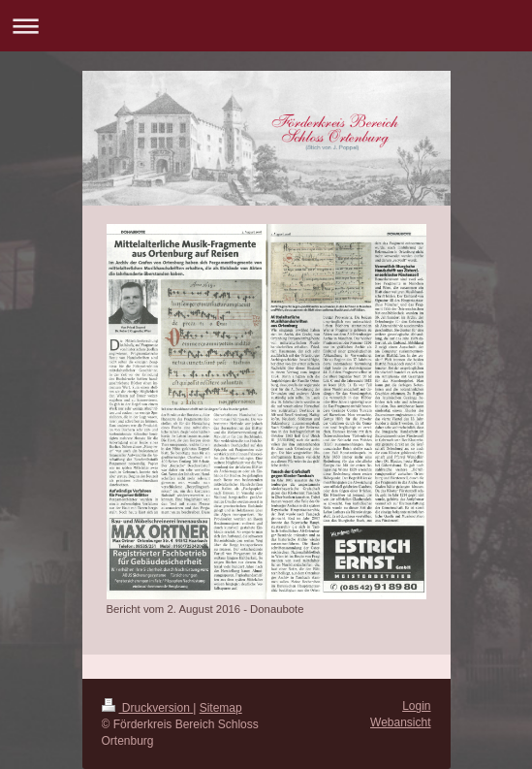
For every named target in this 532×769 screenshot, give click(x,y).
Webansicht (400, 722)
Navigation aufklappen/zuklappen (266, 26)
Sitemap (221, 708)
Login (416, 706)
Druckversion (148, 708)
